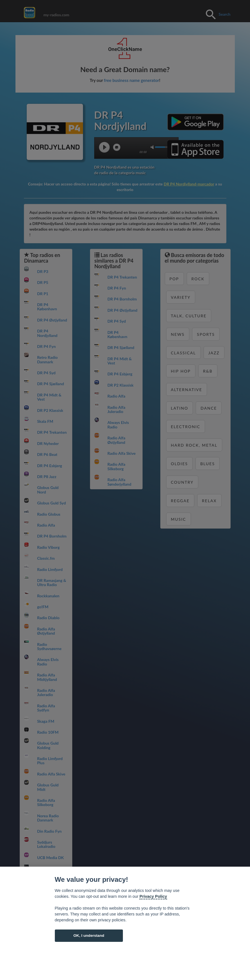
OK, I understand (89, 936)
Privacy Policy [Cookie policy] (153, 896)
